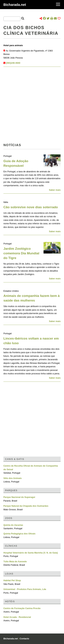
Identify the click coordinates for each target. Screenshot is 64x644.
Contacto (24, 639)
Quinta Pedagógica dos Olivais (19, 534)
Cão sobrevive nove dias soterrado (31, 207)
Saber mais (55, 190)
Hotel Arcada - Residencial (17, 617)
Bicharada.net (15, 5)
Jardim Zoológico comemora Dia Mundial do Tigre (21, 253)
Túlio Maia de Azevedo (15, 561)
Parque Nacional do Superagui (19, 497)
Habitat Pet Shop (12, 580)
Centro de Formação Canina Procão (22, 608)
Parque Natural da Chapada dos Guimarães (26, 506)
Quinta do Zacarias (13, 525)
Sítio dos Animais (13, 478)
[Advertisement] (32, 106)
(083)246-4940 (13, 63)
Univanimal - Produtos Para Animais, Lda (25, 589)
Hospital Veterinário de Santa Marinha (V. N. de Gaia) (31, 553)
